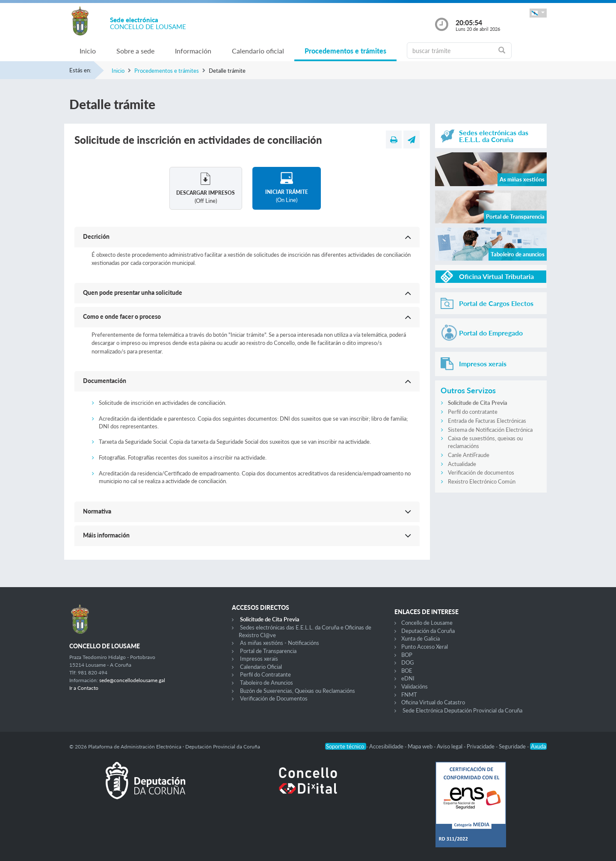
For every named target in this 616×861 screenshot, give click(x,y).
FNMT (409, 695)
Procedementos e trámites (345, 51)
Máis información (106, 535)
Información (193, 51)
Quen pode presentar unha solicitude (133, 292)
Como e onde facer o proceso (122, 316)
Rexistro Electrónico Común (482, 481)
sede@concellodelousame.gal (132, 680)
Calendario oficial (258, 51)
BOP (407, 655)
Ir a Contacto (84, 688)
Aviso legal (450, 746)
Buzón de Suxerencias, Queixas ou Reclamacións (298, 691)
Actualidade (462, 464)
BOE (407, 671)
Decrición (96, 236)
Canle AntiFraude (469, 455)
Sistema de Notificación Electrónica (490, 430)
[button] (538, 13)
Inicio (88, 51)
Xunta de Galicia (421, 638)
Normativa (97, 511)
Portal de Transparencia (268, 651)
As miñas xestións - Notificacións (280, 643)
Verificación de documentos (481, 472)
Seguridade (513, 746)
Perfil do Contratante (265, 674)
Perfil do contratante (473, 412)
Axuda (538, 746)
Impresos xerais (259, 659)
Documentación (105, 381)
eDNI (408, 678)
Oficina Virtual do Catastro (433, 702)
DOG (408, 662)
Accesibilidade (387, 746)
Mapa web (421, 746)
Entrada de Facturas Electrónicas (487, 421)
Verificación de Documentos (274, 698)
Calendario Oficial (261, 667)
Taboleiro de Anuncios (267, 683)
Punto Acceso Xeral (425, 647)
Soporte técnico (346, 746)
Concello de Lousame (427, 623)
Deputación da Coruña (428, 631)
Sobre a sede (135, 51)
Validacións (415, 686)
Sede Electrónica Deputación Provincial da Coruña (462, 710)
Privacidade (481, 746)
